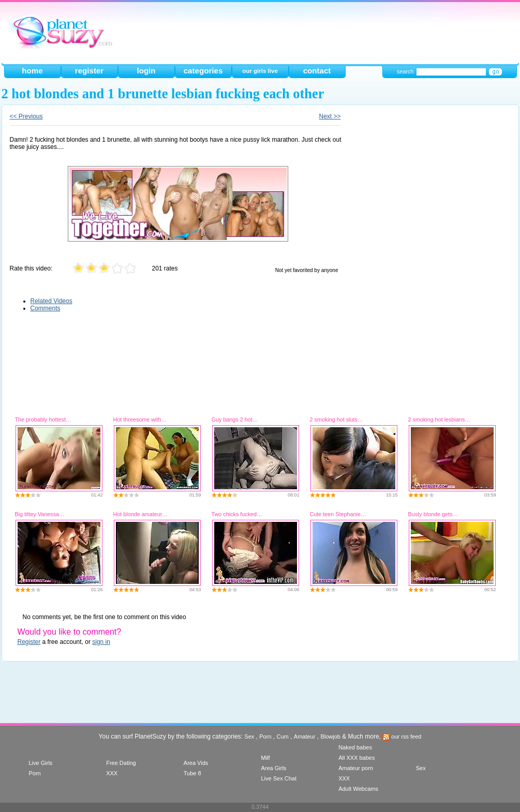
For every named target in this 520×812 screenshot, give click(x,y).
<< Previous (26, 116)
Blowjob (330, 736)
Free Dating (121, 763)
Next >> (330, 116)
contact (317, 71)
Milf (265, 758)
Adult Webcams (358, 789)
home (32, 71)
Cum (283, 736)
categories (203, 71)
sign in (101, 642)
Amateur (305, 736)
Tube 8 (192, 773)
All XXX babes (356, 758)
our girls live (260, 71)
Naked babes (355, 747)
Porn (265, 736)
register (89, 71)
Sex (249, 736)
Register (29, 642)
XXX (112, 773)
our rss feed (402, 736)
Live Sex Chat (278, 778)
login (146, 71)
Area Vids (196, 763)
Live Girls (41, 763)
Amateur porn (356, 768)
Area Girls (273, 768)
